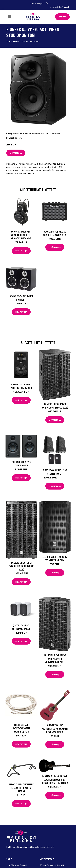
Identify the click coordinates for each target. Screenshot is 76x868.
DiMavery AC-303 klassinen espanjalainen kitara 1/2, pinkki (55, 729)
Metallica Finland (19, 865)
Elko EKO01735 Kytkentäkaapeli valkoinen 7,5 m (21, 728)
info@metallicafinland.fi (59, 7)
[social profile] (47, 3)
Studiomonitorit (36, 134)
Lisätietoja (16, 153)
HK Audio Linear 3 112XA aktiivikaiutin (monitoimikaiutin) (55, 659)
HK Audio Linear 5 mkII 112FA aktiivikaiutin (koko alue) (21, 566)
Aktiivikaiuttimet (31, 41)
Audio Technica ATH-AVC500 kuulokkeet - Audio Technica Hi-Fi (21, 235)
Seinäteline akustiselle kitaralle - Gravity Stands (21, 788)
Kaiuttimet (14, 41)
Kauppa (62, 17)
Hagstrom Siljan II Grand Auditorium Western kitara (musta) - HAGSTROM (55, 780)
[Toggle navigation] (10, 17)
